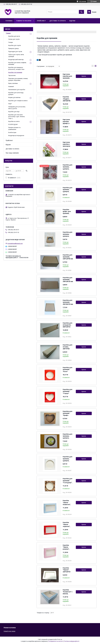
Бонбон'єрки (12, 132)
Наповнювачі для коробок (17, 90)
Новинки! (11, 86)
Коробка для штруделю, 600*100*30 (67, 325)
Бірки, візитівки (13, 83)
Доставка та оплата (58, 21)
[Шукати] (81, 12)
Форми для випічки (14, 97)
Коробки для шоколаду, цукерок (16, 94)
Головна (9, 21)
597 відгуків (83, 1)
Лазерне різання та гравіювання (14, 128)
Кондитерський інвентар (16, 60)
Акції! (10, 104)
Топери (11, 42)
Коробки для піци (14, 112)
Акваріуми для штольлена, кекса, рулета (17, 108)
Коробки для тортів (14, 45)
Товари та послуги (24, 21)
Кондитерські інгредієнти (16, 136)
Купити (84, 76)
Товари (8, 33)
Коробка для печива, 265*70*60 (67, 347)
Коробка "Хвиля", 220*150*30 (67, 570)
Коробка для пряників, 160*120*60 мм (68, 257)
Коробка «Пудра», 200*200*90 (67, 99)
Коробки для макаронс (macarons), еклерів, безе (16, 68)
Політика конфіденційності (72, 641)
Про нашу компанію (13, 26)
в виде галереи (93, 66)
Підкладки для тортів (15, 51)
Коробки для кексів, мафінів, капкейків (17, 63)
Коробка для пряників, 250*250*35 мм (68, 302)
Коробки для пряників (15, 72)
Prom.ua (60, 639)
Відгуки (72, 21)
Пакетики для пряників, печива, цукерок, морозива (18, 79)
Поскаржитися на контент (56, 641)
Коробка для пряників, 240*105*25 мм (68, 280)
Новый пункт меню (9, 631)
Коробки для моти (14, 36)
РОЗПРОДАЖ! (13, 124)
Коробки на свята (14, 121)
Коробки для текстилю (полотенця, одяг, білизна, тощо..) (17, 117)
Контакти (29, 26)
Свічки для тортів (14, 39)
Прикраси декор (13, 48)
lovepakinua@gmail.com (15, 243)
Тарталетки (12, 75)
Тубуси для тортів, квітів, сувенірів (16, 55)
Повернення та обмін (45, 26)
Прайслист (41, 21)
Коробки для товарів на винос (18, 101)
